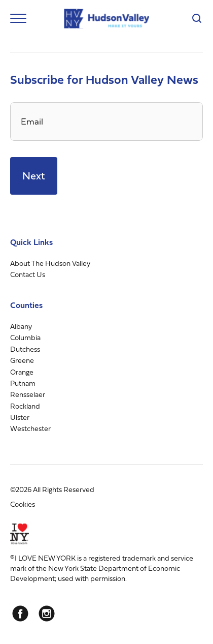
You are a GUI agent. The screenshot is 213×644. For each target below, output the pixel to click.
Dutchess (25, 349)
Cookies (23, 504)
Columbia (25, 337)
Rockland (25, 406)
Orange (22, 372)
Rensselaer (28, 394)
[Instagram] (47, 614)
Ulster (20, 417)
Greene (22, 360)
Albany (21, 326)
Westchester (30, 428)
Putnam (23, 383)
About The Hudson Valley (50, 263)
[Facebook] (20, 614)
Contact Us (28, 274)
